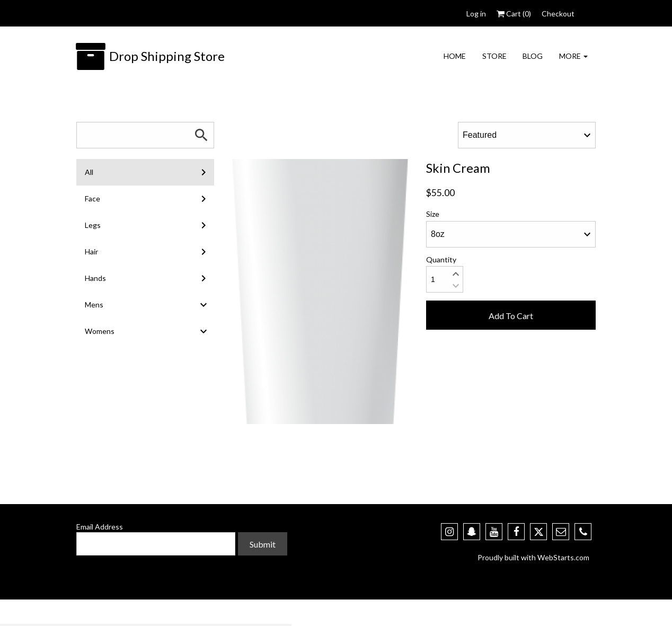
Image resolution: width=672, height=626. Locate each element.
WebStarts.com (563, 557)
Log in (476, 14)
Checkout (558, 14)
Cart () (514, 14)
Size (433, 214)
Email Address (100, 527)
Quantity (441, 259)
